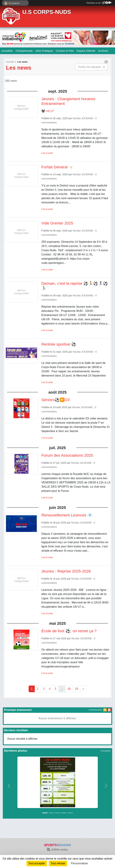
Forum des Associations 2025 (67, 455)
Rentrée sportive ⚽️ (59, 344)
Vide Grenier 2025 (57, 223)
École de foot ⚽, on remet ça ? (69, 631)
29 (77, 689)
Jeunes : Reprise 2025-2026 (66, 571)
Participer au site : (99, 3)
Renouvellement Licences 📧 (67, 515)
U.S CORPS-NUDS (47, 12)
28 (69, 689)
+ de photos (105, 751)
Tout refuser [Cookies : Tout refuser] (58, 863)
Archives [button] (103, 51)
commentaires (49, 123)
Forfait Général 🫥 (58, 167)
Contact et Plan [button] (65, 51)
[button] (9, 786)
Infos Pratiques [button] (44, 51)
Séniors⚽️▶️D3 (56, 400)
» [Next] (83, 689)
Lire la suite (47, 153)
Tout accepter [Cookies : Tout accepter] (37, 863)
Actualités (7, 51)
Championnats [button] (24, 51)
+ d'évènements (95, 710)
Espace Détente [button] (86, 51)
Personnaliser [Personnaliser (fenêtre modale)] (80, 863)
